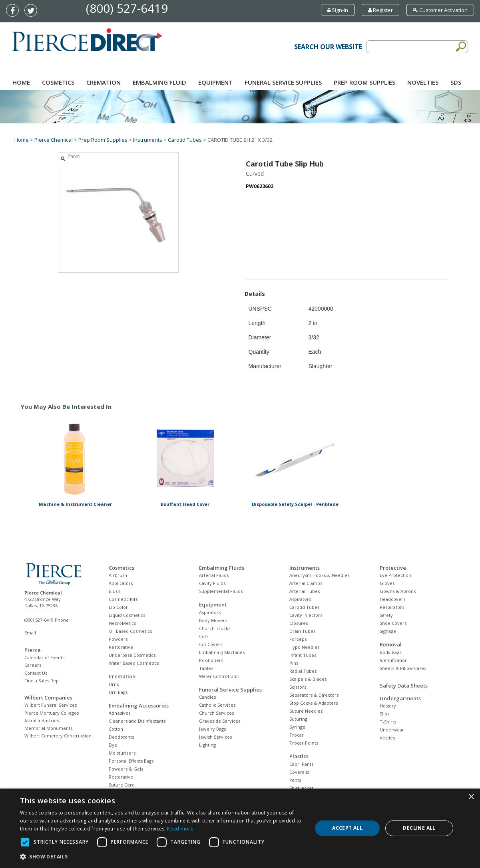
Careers (33, 665)
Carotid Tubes (185, 140)
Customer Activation (440, 10)
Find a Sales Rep (42, 681)
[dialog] (240, 828)
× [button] (471, 797)
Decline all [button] (419, 828)
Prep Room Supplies (364, 82)
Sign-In (338, 10)
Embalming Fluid (159, 82)
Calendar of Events (44, 657)
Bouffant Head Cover (185, 504)
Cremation (104, 82)
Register (380, 10)
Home (21, 82)
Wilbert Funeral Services (51, 705)
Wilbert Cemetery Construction (58, 736)
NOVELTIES (423, 82)
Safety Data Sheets (404, 686)
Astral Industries (42, 720)
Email (30, 633)
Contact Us (36, 673)
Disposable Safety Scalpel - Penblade (295, 504)
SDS (456, 82)
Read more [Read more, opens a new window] (180, 829)
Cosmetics (58, 82)
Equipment (215, 82)
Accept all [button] (347, 828)
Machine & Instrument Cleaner (75, 504)
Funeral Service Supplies (283, 82)
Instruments (148, 140)
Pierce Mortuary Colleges (52, 713)
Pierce (33, 650)
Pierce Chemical (54, 140)
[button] (162, 857)
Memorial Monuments (48, 728)
